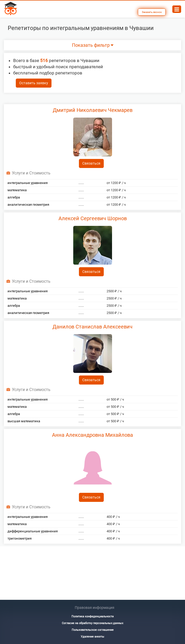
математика (17, 190)
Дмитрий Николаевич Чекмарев (93, 110)
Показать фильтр (93, 45)
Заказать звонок (152, 12)
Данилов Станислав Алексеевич (92, 327)
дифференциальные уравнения (33, 531)
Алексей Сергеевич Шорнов (93, 218)
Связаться (91, 163)
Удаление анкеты (92, 637)
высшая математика (24, 421)
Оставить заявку (34, 83)
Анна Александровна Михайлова (92, 435)
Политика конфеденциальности (92, 616)
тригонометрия (20, 538)
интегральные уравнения (28, 183)
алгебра (14, 197)
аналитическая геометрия (28, 205)
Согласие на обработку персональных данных (92, 623)
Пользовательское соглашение (93, 630)
